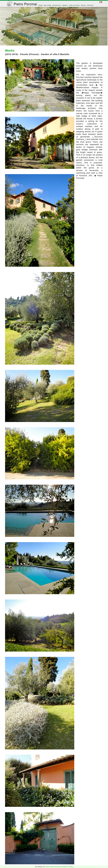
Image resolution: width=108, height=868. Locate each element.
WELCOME (48, 5)
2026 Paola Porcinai (53, 867)
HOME (40, 5)
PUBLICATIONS (74, 5)
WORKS (65, 5)
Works (10, 51)
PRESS (83, 5)
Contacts (64, 867)
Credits (71, 867)
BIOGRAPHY (57, 5)
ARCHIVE (90, 5)
